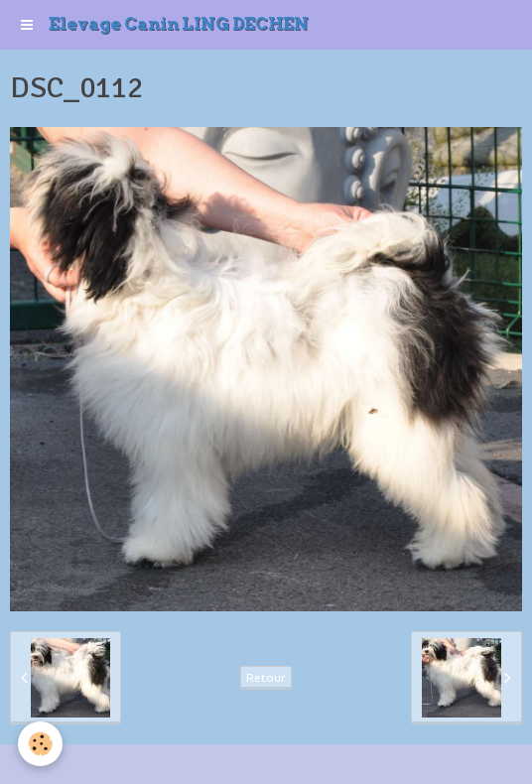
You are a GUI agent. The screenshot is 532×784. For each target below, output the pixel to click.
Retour (266, 677)
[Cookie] (40, 744)
